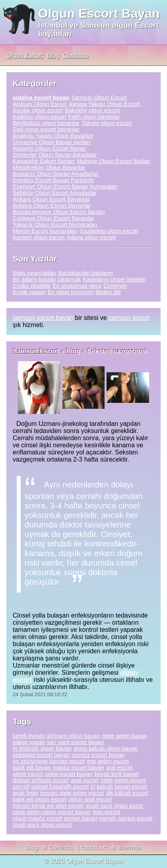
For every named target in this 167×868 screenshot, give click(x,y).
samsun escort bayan (43, 318)
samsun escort (129, 318)
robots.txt (94, 848)
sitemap (129, 848)
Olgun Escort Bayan (99, 13)
